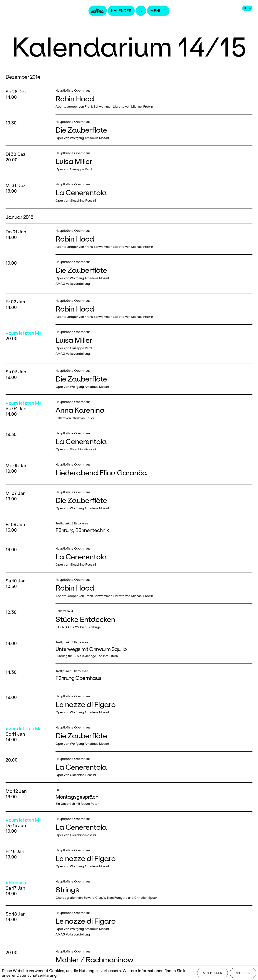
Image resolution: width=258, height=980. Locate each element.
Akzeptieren (212, 973)
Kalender (121, 11)
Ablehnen (243, 973)
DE (248, 8)
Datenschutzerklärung (37, 975)
